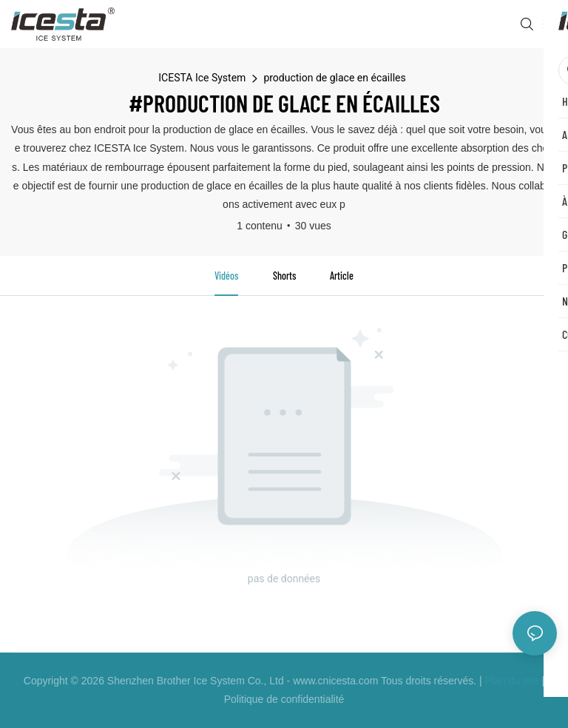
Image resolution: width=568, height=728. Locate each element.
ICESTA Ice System (202, 78)
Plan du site (512, 681)
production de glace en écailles (334, 78)
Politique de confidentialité (284, 699)
